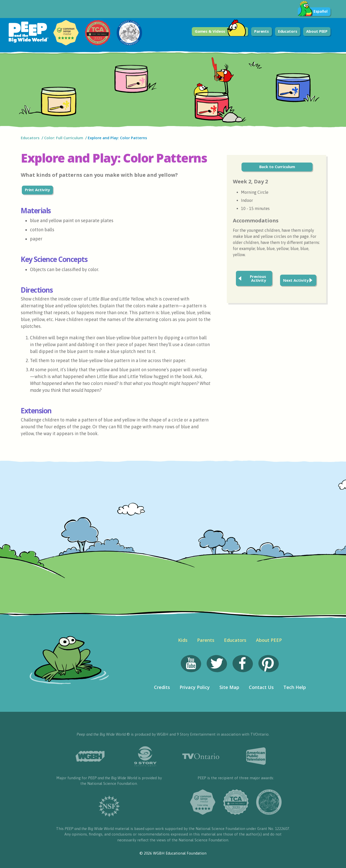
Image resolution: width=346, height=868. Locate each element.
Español (313, 12)
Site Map (229, 687)
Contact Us (261, 687)
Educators (288, 31)
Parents (262, 31)
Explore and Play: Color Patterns (118, 138)
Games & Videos (221, 32)
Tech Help (295, 687)
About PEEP (317, 31)
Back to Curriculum (277, 167)
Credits (162, 687)
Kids (183, 640)
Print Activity (38, 190)
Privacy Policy (195, 687)
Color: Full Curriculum (64, 138)
